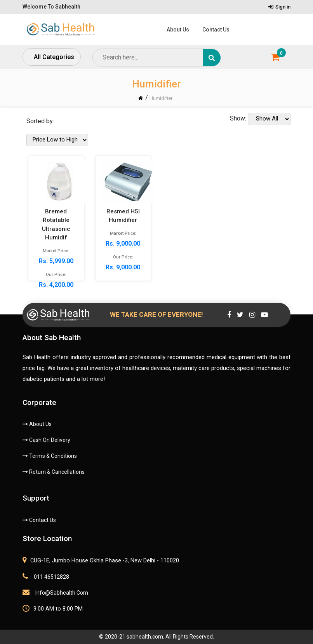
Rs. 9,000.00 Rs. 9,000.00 (127, 224)
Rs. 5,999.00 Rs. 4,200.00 (60, 233)
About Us (178, 30)
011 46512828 (46, 576)
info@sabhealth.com (55, 592)
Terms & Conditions (50, 456)
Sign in (279, 7)
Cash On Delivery (46, 440)
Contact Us (216, 30)
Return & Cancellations (54, 472)
